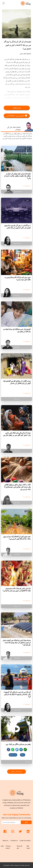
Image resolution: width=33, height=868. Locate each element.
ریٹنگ (23, 755)
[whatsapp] (13, 749)
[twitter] (17, 749)
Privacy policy (8, 847)
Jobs (2, 846)
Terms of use (19, 847)
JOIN (26, 822)
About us (5, 841)
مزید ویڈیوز (13, 755)
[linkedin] (21, 749)
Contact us (14, 841)
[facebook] (8, 749)
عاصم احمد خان (25, 54)
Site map (28, 847)
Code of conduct (25, 841)
